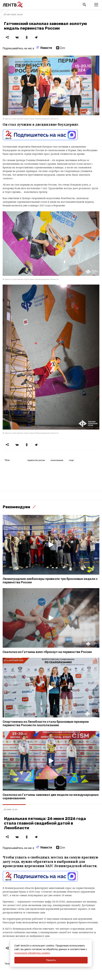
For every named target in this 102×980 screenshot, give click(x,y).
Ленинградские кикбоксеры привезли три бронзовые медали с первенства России (50, 581)
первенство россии (36, 460)
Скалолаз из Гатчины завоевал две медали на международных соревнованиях (51, 797)
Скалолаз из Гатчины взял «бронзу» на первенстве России (47, 652)
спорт (71, 460)
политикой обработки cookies (32, 953)
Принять (51, 960)
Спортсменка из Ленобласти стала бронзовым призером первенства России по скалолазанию (46, 724)
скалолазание (57, 460)
